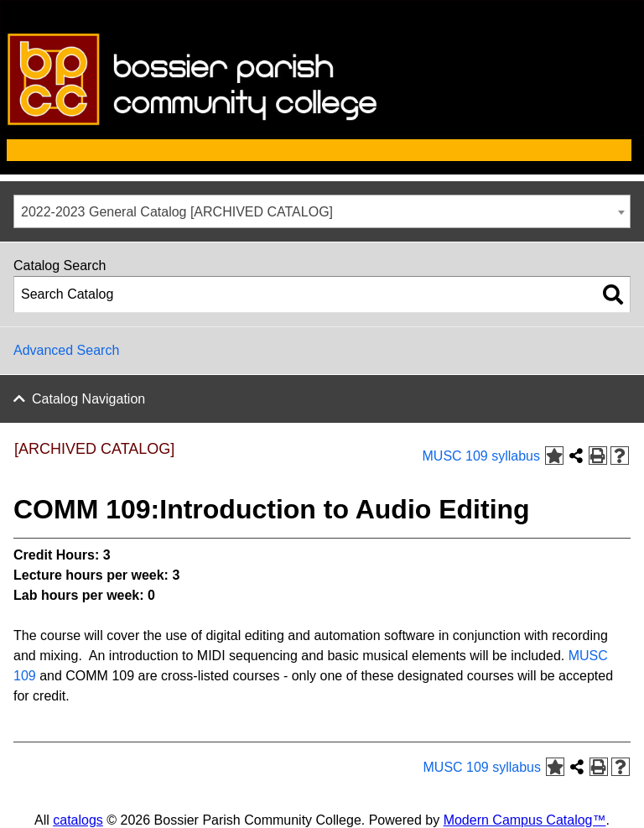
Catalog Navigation (88, 399)
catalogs (78, 820)
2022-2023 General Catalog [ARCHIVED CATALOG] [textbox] (177, 212)
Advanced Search (66, 350)
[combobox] (322, 211)
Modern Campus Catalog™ (525, 820)
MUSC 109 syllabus (482, 456)
